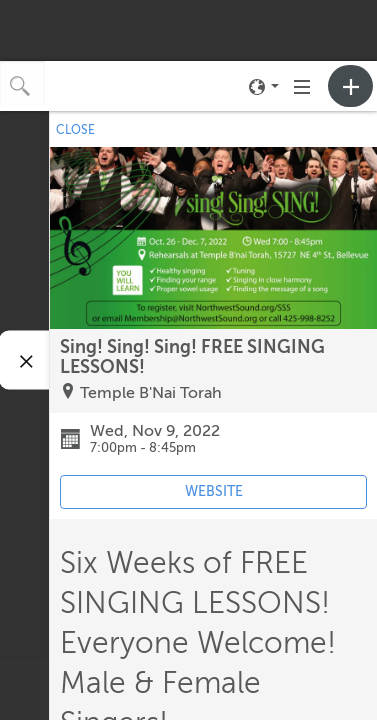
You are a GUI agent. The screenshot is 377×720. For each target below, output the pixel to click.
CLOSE (75, 130)
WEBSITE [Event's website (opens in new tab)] (214, 491)
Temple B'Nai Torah (151, 393)
